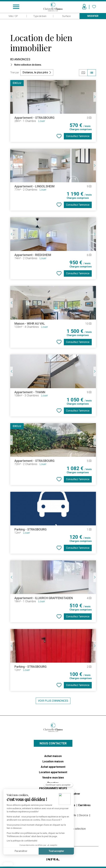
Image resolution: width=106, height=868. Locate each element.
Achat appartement (53, 767)
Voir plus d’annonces (53, 701)
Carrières (84, 805)
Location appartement (53, 772)
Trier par (15, 72)
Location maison (53, 761)
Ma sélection (78, 829)
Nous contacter (53, 743)
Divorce (84, 815)
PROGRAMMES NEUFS (53, 788)
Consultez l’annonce (78, 136)
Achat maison (53, 756)
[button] (8, 864)
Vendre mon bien (53, 778)
